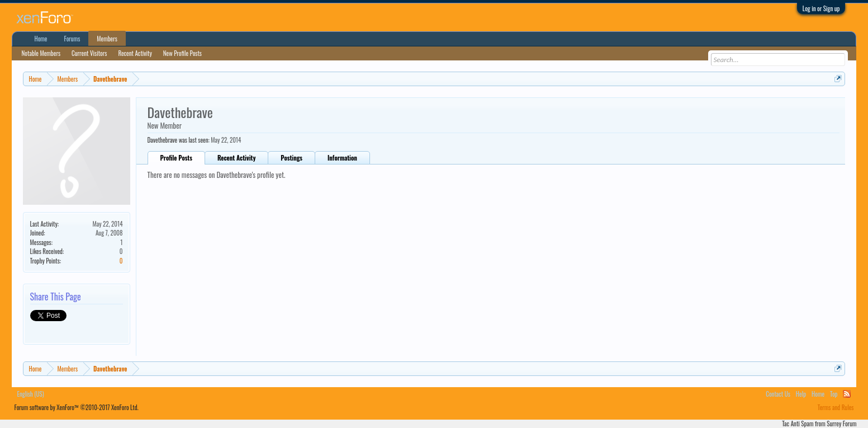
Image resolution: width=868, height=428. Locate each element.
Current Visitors (89, 53)
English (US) (31, 394)
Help (801, 394)
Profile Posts (176, 158)
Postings (291, 158)
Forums (72, 39)
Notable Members (41, 53)
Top (834, 394)
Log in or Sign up (821, 8)
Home (41, 39)
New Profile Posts (182, 53)
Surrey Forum (841, 424)
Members (107, 39)
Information (342, 158)
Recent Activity (236, 158)
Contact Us (778, 394)
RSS (847, 394)
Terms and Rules (836, 407)
